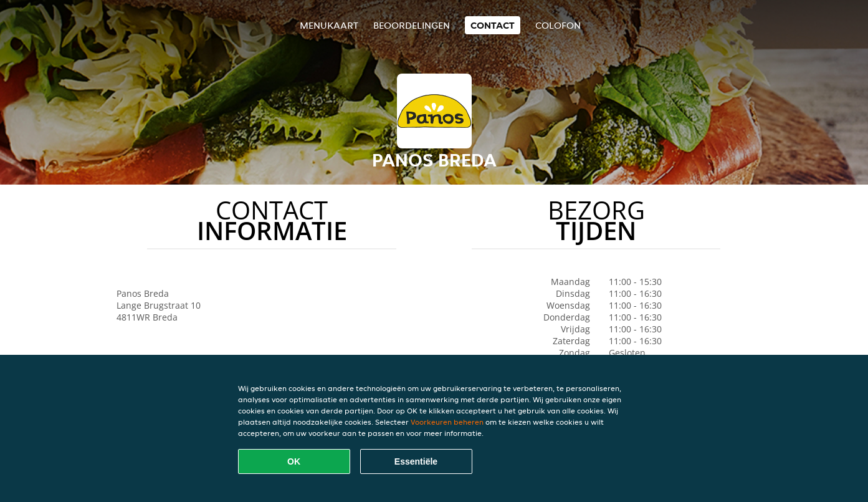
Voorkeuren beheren (447, 422)
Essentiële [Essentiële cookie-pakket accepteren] (416, 461)
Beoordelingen (412, 25)
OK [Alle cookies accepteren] (294, 461)
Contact (493, 25)
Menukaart (329, 25)
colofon (558, 25)
